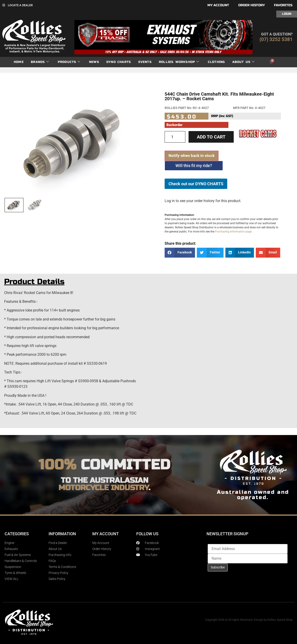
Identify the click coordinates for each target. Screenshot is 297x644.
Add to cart (211, 137)
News (94, 62)
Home (19, 62)
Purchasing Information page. (234, 232)
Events (145, 62)
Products (69, 62)
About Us (244, 62)
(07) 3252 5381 (276, 39)
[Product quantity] (175, 137)
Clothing (217, 62)
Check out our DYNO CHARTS (196, 184)
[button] (180, 253)
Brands (40, 62)
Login (287, 14)
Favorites (283, 5)
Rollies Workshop (179, 62)
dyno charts (119, 62)
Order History (252, 5)
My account (218, 5)
